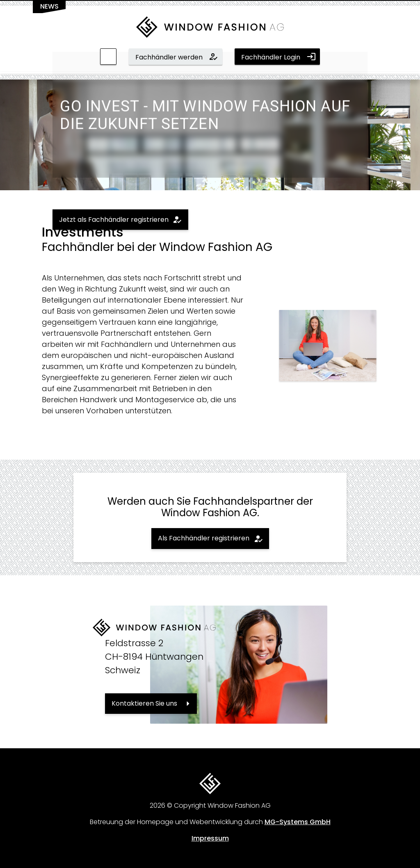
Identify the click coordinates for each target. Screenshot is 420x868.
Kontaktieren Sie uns (144, 703)
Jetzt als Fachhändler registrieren (114, 220)
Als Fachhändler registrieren (204, 538)
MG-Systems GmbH (298, 822)
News (49, 6)
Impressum (210, 838)
